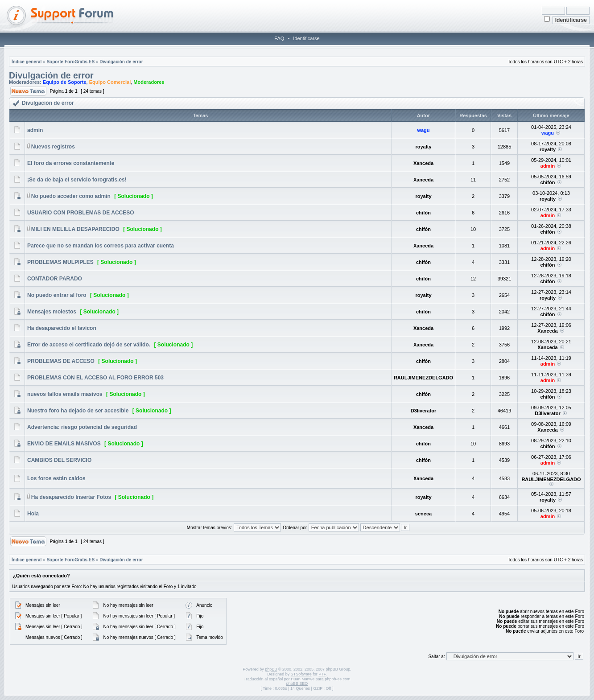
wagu (423, 130)
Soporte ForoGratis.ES (70, 62)
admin (35, 130)
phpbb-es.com (337, 679)
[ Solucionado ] (134, 196)
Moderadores (149, 82)
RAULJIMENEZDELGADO (423, 378)
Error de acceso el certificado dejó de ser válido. (89, 345)
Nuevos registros (53, 147)
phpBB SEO (297, 684)
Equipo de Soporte (65, 82)
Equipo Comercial (110, 82)
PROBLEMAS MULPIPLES (60, 262)
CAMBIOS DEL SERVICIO (59, 460)
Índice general (27, 62)
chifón (547, 182)
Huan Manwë (303, 679)
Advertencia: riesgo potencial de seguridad (82, 427)
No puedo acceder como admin (71, 196)
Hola (33, 514)
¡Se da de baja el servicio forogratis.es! (77, 180)
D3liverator (423, 411)
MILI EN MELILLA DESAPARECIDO (75, 229)
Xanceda (423, 163)
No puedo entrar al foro (57, 295)
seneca (423, 514)
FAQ (279, 38)
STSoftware (301, 674)
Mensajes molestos (52, 312)
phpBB (271, 669)
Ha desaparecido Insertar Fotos (71, 497)
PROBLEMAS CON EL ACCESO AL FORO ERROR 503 (95, 378)
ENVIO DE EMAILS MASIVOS (64, 444)
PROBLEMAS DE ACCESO (61, 361)
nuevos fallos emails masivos (65, 394)
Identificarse (306, 38)
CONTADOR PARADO (55, 279)
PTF (322, 674)
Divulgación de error (121, 62)
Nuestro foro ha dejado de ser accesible (78, 411)
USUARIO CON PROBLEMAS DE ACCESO (81, 213)
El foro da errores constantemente (71, 163)
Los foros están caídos (56, 478)
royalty (423, 147)
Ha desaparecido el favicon (62, 328)
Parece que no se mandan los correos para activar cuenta (101, 246)
